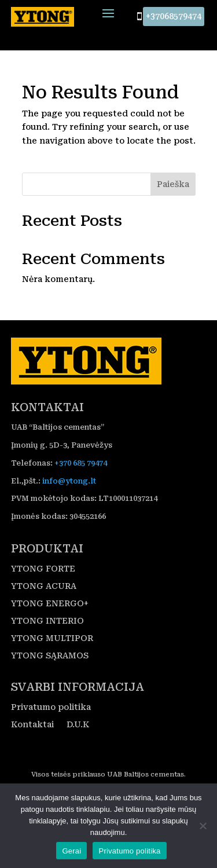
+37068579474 (174, 16)
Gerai (71, 851)
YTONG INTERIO (47, 622)
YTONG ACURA (44, 587)
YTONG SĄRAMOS (50, 656)
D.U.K (78, 725)
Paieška (173, 185)
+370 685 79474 (81, 463)
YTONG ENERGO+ (50, 604)
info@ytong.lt (69, 481)
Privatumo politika (51, 708)
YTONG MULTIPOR (52, 639)
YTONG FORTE (43, 569)
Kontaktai (32, 725)
